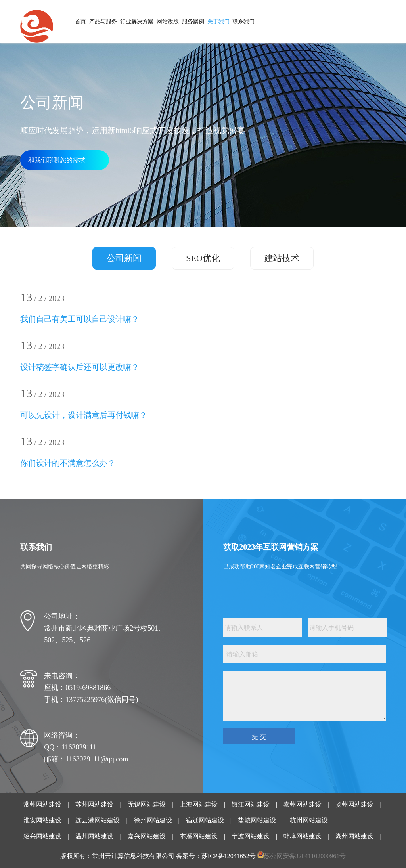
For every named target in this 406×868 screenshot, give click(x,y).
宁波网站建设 (251, 836)
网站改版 (168, 22)
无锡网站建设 (147, 804)
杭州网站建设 (309, 820)
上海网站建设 (199, 804)
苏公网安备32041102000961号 (305, 856)
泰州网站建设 (303, 804)
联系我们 (243, 22)
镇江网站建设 (251, 804)
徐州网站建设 (153, 820)
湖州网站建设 (354, 836)
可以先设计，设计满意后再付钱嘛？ (84, 415)
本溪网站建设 (199, 836)
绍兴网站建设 (42, 836)
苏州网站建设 (94, 804)
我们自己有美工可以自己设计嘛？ (80, 319)
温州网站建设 (94, 836)
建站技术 (282, 258)
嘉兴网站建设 (147, 836)
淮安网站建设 (42, 820)
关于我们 (218, 22)
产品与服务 (103, 22)
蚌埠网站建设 (303, 836)
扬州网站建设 (354, 804)
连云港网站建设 (98, 820)
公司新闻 (124, 258)
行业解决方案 (137, 22)
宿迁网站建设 (205, 820)
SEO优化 (203, 258)
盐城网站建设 (257, 820)
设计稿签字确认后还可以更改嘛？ (80, 367)
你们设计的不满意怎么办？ (68, 463)
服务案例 (193, 22)
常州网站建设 (42, 804)
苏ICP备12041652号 (229, 856)
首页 (80, 22)
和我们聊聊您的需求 (57, 160)
